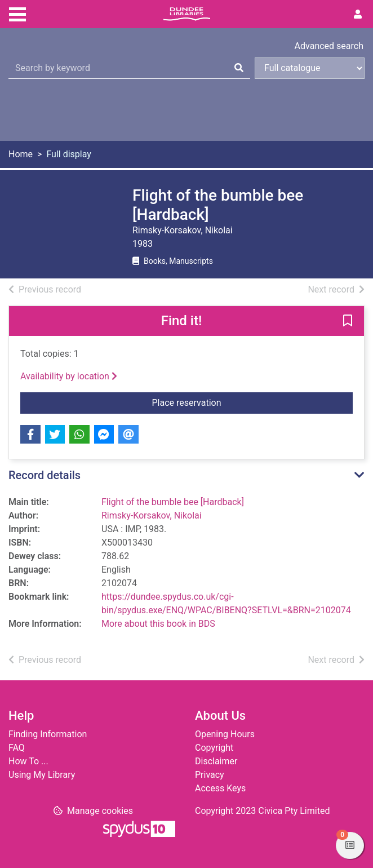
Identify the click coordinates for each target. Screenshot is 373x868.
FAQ (17, 748)
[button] (348, 322)
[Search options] (310, 68)
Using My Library (42, 775)
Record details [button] (45, 475)
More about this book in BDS (158, 624)
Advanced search (329, 46)
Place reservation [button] (253, 402)
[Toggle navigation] (17, 13)
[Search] (239, 68)
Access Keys (220, 788)
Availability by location (69, 376)
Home (21, 154)
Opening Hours (225, 734)
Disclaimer (216, 761)
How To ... (28, 761)
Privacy (210, 775)
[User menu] (358, 15)
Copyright (214, 748)
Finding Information (48, 734)
